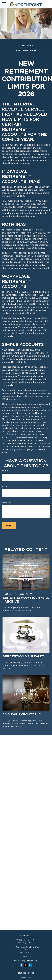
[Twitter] (26, 965)
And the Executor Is (22, 714)
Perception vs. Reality (24, 656)
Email (5, 487)
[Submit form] (9, 526)
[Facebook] (21, 965)
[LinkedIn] (30, 965)
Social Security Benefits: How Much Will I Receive (26, 597)
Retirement (26, 977)
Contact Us (26, 956)
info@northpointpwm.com (26, 961)
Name (5, 471)
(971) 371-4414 (29, 940)
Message (6, 502)
